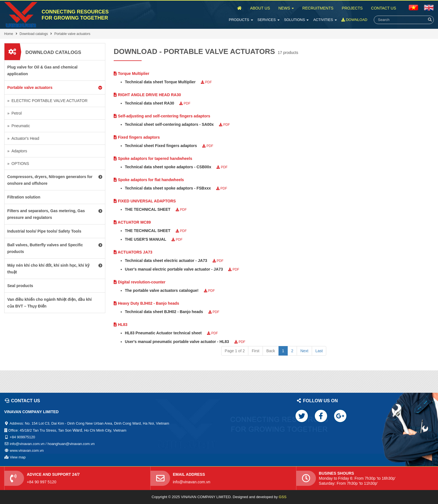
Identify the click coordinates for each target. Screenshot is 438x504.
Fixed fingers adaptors (137, 137)
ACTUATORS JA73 (133, 252)
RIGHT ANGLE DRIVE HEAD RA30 (147, 95)
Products (241, 20)
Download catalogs (34, 34)
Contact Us (384, 8)
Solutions (297, 20)
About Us (260, 8)
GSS (283, 497)
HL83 (121, 325)
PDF (206, 82)
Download (354, 20)
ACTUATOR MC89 (132, 222)
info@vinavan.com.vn (192, 482)
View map (18, 457)
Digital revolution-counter (140, 282)
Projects (352, 8)
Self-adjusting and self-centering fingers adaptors (162, 116)
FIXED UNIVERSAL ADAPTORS (145, 201)
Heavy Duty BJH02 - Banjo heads (146, 303)
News (286, 8)
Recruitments (318, 8)
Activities (325, 20)
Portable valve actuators (72, 34)
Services (269, 20)
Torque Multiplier (131, 74)
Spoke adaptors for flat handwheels (149, 180)
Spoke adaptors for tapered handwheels (153, 158)
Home (9, 34)
